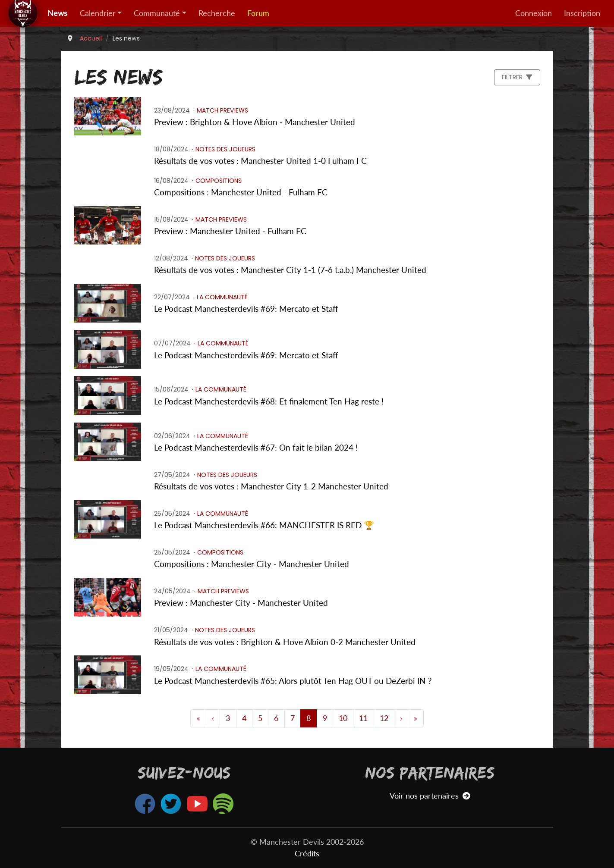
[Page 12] (401, 718)
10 (343, 718)
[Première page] (198, 718)
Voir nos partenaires (430, 796)
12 (384, 718)
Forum (258, 13)
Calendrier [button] (98, 13)
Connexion (534, 13)
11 (363, 718)
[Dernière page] (416, 718)
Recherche (217, 13)
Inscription (582, 13)
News (57, 13)
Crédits (307, 854)
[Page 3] (213, 718)
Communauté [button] (157, 13)
